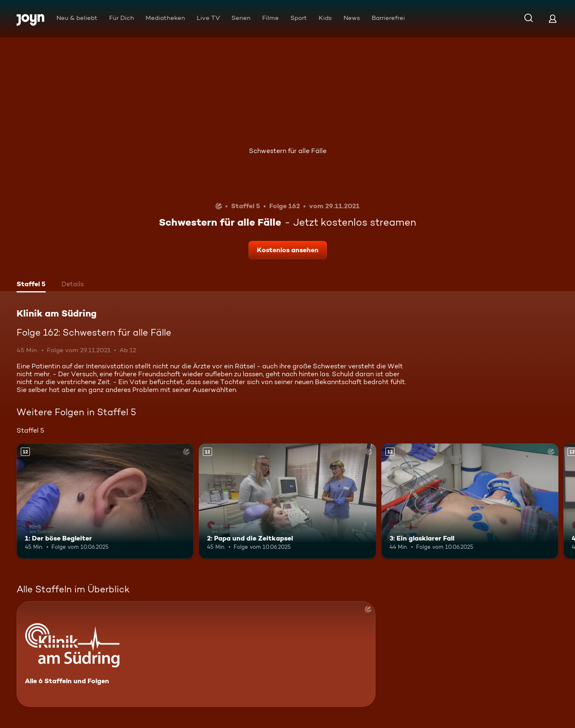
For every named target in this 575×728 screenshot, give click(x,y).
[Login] (553, 18)
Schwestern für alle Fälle (288, 151)
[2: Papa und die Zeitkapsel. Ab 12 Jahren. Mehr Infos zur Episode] (287, 501)
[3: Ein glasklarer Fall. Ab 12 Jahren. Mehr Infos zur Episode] (470, 501)
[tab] (31, 285)
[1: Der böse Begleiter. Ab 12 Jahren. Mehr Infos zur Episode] (105, 501)
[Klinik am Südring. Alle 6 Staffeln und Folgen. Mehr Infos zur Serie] (196, 654)
